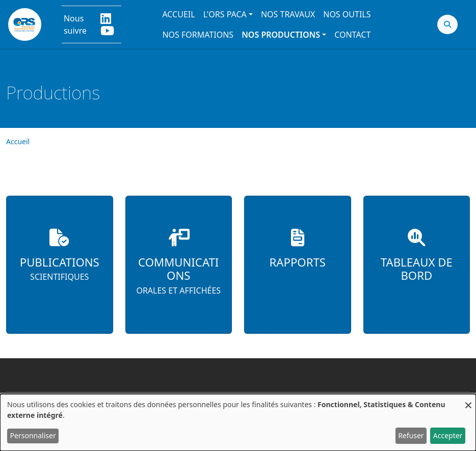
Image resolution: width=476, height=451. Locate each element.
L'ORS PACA (225, 14)
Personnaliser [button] (33, 435)
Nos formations (198, 35)
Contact (352, 35)
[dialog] (238, 422)
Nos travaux (288, 14)
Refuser (411, 435)
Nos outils (347, 14)
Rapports (298, 262)
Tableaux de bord (417, 269)
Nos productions (281, 35)
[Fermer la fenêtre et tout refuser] (468, 400)
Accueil (178, 14)
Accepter (448, 435)
